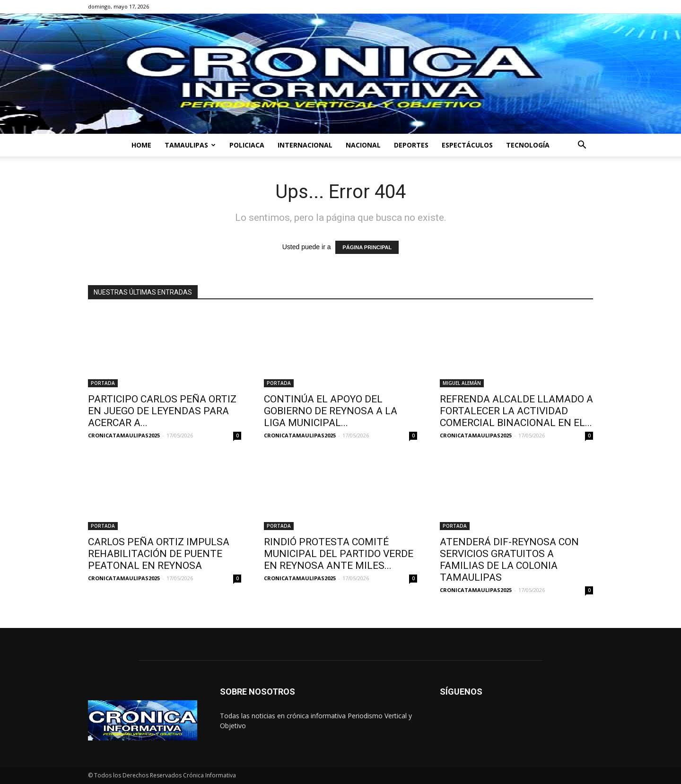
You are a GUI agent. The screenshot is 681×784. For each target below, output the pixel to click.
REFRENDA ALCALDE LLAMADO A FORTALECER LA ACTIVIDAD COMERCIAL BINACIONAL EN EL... (516, 411)
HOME (141, 145)
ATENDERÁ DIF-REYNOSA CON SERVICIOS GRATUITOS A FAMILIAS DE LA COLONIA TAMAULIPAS (509, 560)
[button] (582, 146)
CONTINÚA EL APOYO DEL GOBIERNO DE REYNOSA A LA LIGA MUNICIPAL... (331, 411)
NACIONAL (363, 145)
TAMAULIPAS (190, 145)
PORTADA (103, 383)
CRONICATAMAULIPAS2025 (124, 435)
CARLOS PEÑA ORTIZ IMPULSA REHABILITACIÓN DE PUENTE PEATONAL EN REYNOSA (159, 554)
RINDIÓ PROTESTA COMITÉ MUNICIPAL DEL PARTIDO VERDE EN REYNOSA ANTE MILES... (339, 554)
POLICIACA (247, 145)
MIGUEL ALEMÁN (462, 383)
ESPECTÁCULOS (467, 145)
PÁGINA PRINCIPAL (367, 247)
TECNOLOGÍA (528, 145)
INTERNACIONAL (305, 145)
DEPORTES (411, 145)
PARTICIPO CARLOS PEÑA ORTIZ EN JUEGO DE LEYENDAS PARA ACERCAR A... (162, 411)
